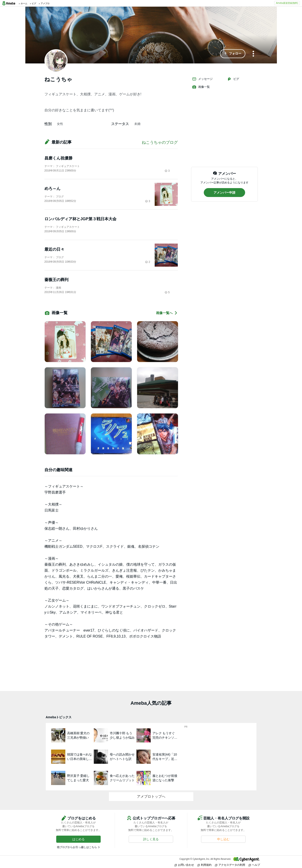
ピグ (233, 79)
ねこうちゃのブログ (160, 142)
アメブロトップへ (151, 796)
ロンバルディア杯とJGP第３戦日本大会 (80, 219)
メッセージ (202, 79)
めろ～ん (52, 189)
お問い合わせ (184, 865)
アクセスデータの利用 (230, 865)
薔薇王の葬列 (56, 280)
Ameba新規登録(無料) (287, 3)
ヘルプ (254, 865)
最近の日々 (54, 249)
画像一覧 (201, 87)
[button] (233, 54)
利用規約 (204, 865)
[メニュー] (253, 54)
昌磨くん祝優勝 (58, 158)
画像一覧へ (167, 313)
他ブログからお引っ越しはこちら (77, 847)
